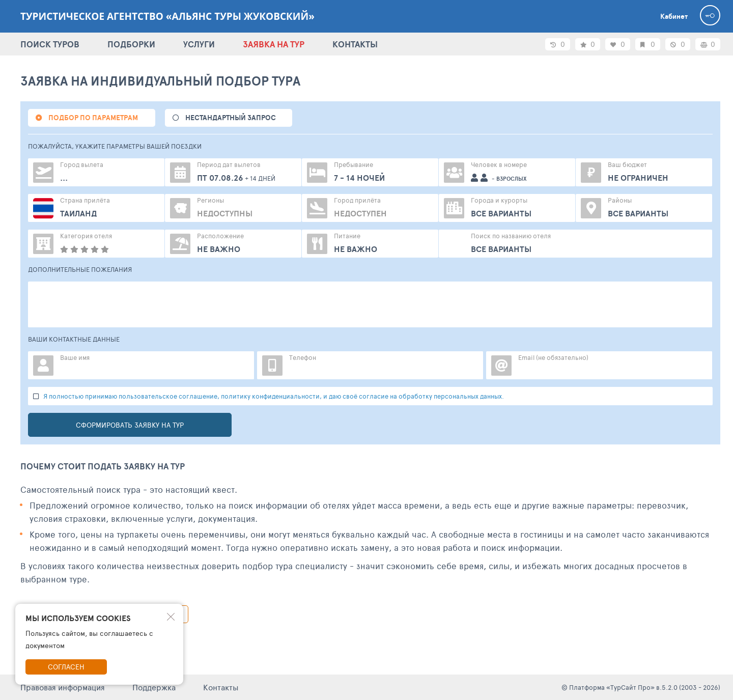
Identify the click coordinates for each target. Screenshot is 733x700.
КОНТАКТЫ (355, 44)
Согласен (66, 667)
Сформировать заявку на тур (130, 425)
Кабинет (674, 16)
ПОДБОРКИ (131, 44)
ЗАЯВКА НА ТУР (274, 44)
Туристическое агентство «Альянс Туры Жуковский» (167, 16)
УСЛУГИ (199, 44)
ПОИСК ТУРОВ (50, 44)
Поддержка (154, 687)
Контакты (221, 687)
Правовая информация (63, 687)
